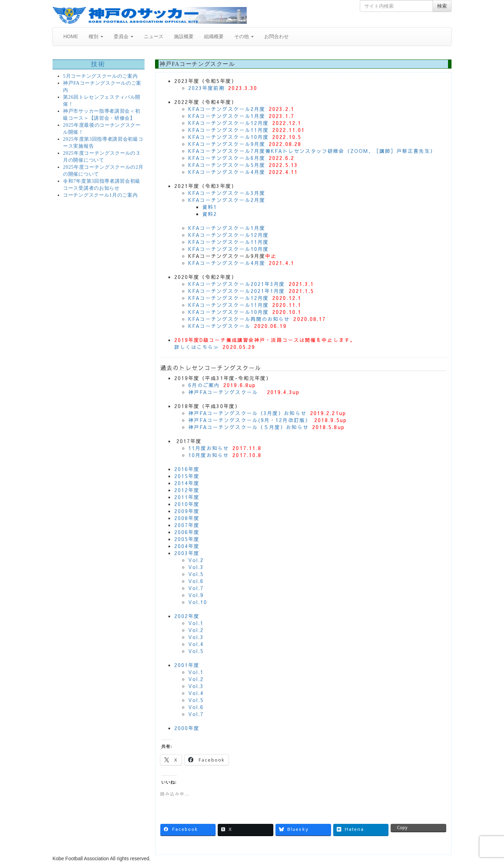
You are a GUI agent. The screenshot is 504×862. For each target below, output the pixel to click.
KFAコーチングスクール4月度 (227, 172)
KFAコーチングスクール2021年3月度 (237, 284)
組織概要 (214, 36)
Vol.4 (196, 644)
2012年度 (187, 490)
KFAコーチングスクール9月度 (227, 144)
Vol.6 (196, 581)
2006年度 (187, 532)
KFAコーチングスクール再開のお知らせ (239, 319)
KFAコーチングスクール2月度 (227, 109)
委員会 (124, 36)
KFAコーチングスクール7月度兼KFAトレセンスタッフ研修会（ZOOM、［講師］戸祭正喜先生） (312, 151)
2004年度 (187, 546)
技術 (99, 64)
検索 (442, 6)
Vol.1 (196, 623)
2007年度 (187, 525)
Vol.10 (198, 602)
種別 (96, 36)
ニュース (154, 36)
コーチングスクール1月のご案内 (100, 195)
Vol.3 (196, 567)
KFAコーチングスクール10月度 (229, 137)
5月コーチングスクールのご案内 (100, 76)
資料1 (210, 207)
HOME (71, 36)
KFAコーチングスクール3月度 (227, 193)
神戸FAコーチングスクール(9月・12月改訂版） (250, 420)
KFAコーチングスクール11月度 (229, 130)
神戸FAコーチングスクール (223, 392)
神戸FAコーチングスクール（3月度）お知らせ (247, 413)
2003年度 (187, 553)
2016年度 (187, 469)
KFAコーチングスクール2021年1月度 (237, 291)
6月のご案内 (204, 385)
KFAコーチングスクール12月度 (229, 123)
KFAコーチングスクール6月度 (227, 158)
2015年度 (187, 476)
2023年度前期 (207, 88)
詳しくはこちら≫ (197, 347)
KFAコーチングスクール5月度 (227, 165)
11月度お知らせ (209, 448)
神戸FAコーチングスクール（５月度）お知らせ (248, 427)
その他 (244, 36)
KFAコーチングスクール (219, 326)
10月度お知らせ (209, 455)
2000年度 (187, 728)
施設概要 (184, 36)
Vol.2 (196, 560)
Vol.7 (196, 588)
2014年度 (187, 483)
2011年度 (187, 497)
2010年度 (187, 504)
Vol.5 (196, 574)
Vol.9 (196, 595)
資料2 (210, 214)
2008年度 (187, 518)
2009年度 (187, 511)
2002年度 (187, 616)
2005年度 (187, 539)
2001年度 (187, 665)
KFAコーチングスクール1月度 (227, 116)
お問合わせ (276, 36)
